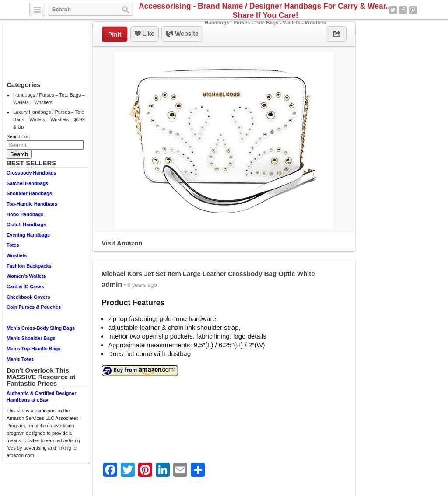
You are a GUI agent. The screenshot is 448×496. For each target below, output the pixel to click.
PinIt (115, 35)
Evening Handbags (28, 235)
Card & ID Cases (25, 286)
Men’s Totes (20, 359)
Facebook (403, 10)
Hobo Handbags (25, 214)
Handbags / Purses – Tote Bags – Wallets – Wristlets (49, 99)
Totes (13, 245)
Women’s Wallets (26, 276)
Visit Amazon (122, 243)
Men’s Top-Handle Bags (33, 349)
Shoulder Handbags (29, 193)
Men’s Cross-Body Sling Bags (41, 328)
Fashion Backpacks (29, 266)
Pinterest (413, 10)
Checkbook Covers (28, 297)
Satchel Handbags (27, 183)
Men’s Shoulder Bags (31, 338)
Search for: (18, 136)
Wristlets (17, 255)
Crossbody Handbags (31, 173)
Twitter (393, 10)
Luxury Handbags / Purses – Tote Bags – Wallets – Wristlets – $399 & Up (49, 119)
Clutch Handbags (26, 224)
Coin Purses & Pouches (34, 307)
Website (182, 34)
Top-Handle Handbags (32, 204)
